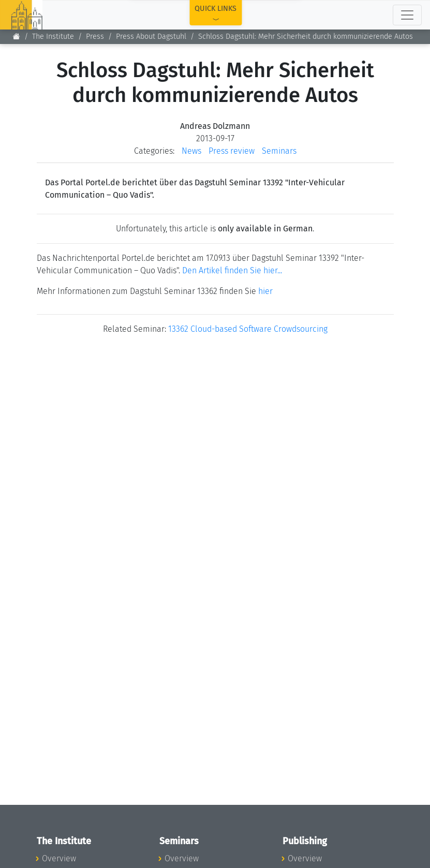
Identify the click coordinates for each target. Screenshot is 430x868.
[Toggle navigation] (407, 15)
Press (95, 36)
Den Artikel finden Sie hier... (232, 270)
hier (265, 291)
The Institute (53, 36)
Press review (232, 151)
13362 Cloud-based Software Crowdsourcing (248, 329)
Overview (59, 858)
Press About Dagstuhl (151, 36)
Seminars (279, 151)
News (191, 151)
